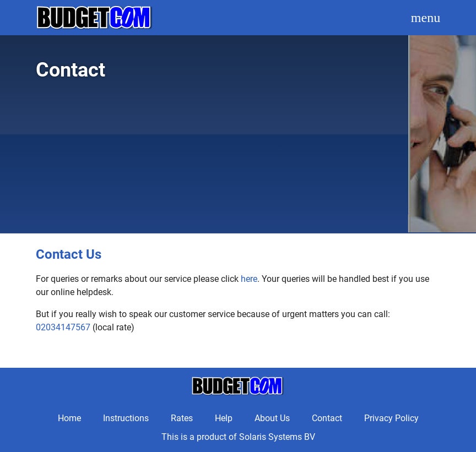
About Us (272, 418)
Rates (182, 418)
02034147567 (63, 327)
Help (224, 418)
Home (69, 418)
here (249, 279)
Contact (327, 418)
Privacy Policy (391, 418)
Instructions (126, 418)
